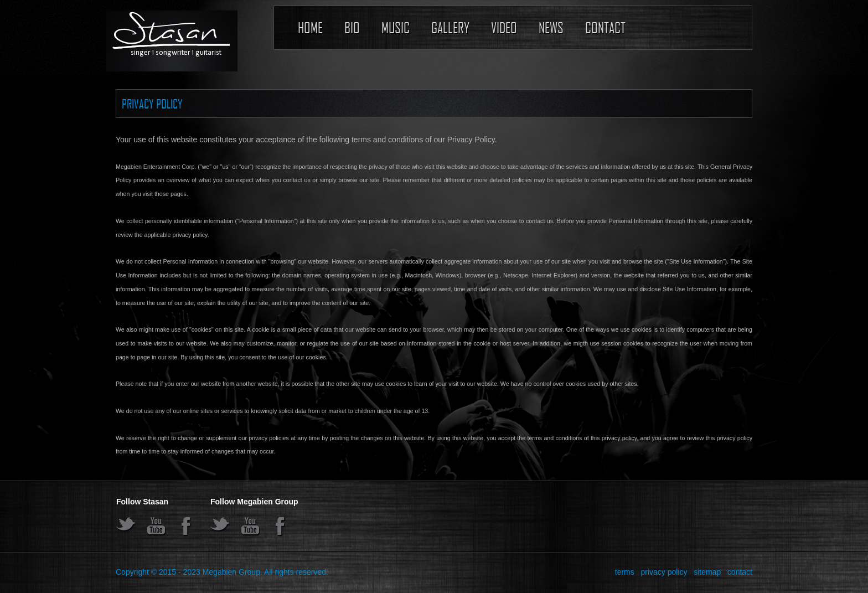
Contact (605, 27)
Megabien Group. (232, 572)
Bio (352, 27)
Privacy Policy (152, 104)
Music (396, 27)
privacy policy (664, 572)
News (551, 27)
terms (625, 572)
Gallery (450, 27)
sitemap (707, 572)
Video (504, 27)
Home (310, 27)
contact (740, 572)
